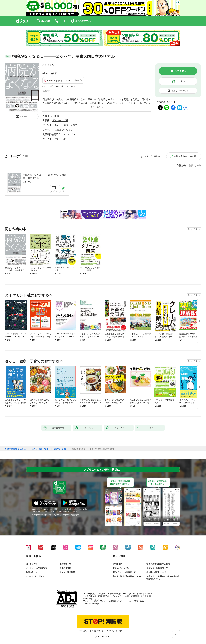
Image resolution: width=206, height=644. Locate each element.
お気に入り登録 (152, 156)
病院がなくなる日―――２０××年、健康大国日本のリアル (45, 176)
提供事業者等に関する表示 (158, 564)
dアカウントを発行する (91, 631)
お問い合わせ (32, 572)
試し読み (24, 117)
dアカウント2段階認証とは (124, 572)
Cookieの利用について (156, 572)
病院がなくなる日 (64, 130)
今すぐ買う (180, 71)
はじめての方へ (33, 564)
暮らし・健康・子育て (66, 125)
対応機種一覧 (65, 564)
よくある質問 (65, 568)
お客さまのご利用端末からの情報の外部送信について (163, 578)
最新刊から (195, 165)
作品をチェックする (180, 91)
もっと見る (193, 229)
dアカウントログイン (35, 576)
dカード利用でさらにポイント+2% (58, 86)
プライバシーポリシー (122, 568)
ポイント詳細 (73, 80)
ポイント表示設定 (67, 572)
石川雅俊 (47, 65)
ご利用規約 (117, 564)
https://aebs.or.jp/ (92, 604)
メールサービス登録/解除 (37, 568)
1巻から (182, 165)
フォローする (54, 65)
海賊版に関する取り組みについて (127, 576)
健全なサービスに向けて (157, 568)
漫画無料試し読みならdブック (16, 449)
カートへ (180, 81)
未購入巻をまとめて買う (186, 156)
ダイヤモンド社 (60, 120)
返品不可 (46, 91)
